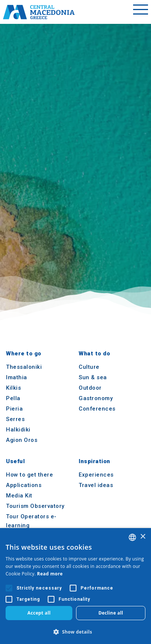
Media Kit (19, 496)
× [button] (143, 537)
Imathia (17, 377)
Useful (15, 461)
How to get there (29, 475)
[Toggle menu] (141, 12)
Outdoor (90, 388)
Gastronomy (96, 398)
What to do (94, 354)
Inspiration (95, 461)
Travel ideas (96, 485)
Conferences (97, 409)
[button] (75, 632)
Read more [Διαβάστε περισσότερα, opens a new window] (50, 574)
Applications (24, 485)
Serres (15, 419)
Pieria (14, 409)
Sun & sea (93, 377)
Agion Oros (22, 440)
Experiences (96, 475)
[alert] (75, 586)
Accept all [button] (39, 613)
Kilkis (13, 388)
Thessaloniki (24, 367)
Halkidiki (18, 430)
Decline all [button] (111, 613)
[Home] (39, 12)
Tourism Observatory (35, 506)
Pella (13, 398)
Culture (89, 367)
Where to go (24, 354)
